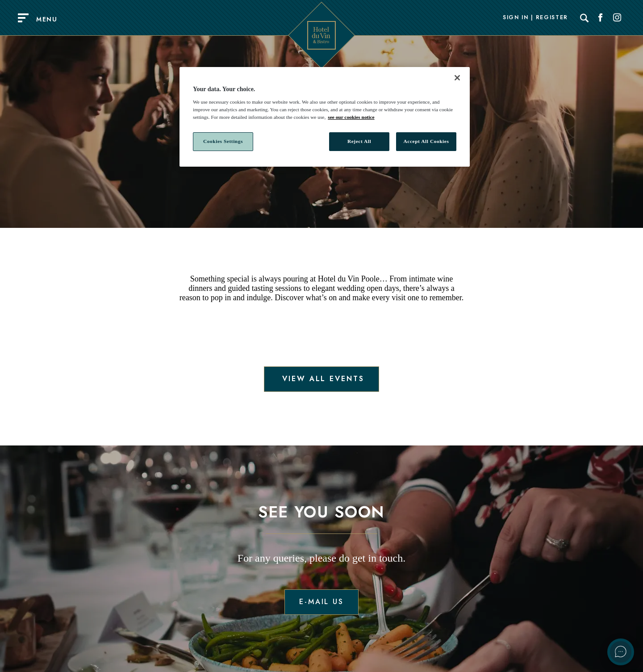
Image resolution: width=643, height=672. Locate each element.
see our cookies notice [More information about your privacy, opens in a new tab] (351, 117)
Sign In (516, 18)
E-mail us (321, 602)
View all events (321, 379)
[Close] (457, 78)
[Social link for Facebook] (601, 18)
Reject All (359, 141)
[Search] (585, 18)
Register (552, 18)
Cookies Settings (223, 141)
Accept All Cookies (426, 141)
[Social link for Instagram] (617, 18)
